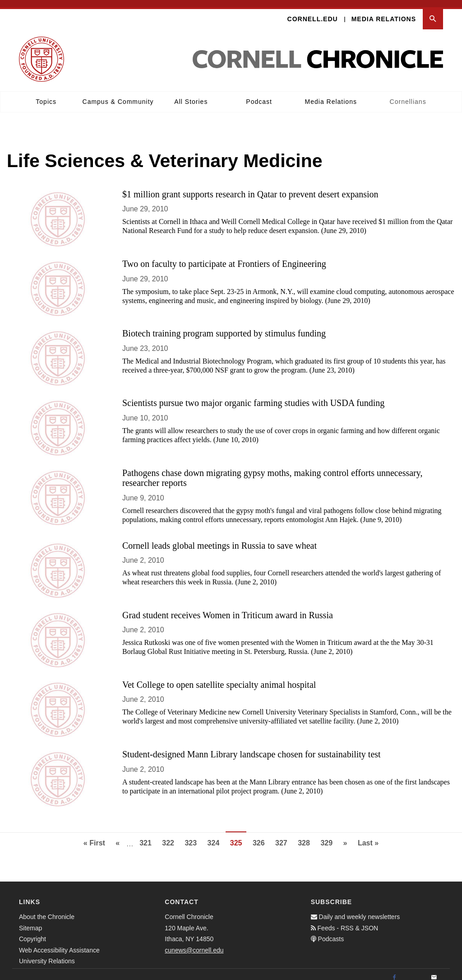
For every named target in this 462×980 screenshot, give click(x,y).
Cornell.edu (313, 12)
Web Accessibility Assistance (59, 943)
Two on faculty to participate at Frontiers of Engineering (224, 257)
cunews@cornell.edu (194, 943)
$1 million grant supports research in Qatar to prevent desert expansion (250, 187)
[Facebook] (394, 971)
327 (284, 835)
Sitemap (30, 921)
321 (148, 835)
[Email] (434, 971)
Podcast (259, 94)
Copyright (32, 932)
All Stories (191, 94)
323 (193, 835)
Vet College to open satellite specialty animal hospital (219, 677)
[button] (433, 12)
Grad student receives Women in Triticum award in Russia (228, 607)
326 (261, 835)
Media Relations (384, 12)
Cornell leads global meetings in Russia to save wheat (219, 538)
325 (238, 838)
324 (216, 835)
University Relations (47, 954)
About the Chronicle (47, 910)
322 (170, 835)
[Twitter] (414, 971)
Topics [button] (46, 94)
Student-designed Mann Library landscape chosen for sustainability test (252, 747)
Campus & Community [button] (118, 94)
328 (306, 835)
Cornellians (408, 94)
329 (329, 835)
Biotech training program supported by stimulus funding (224, 326)
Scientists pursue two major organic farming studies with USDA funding (253, 396)
